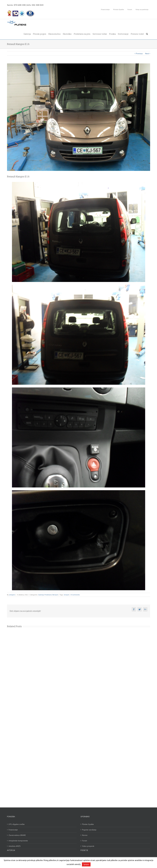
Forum (85, 841)
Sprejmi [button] (86, 864)
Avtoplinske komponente (18, 841)
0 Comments (75, 595)
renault (66, 595)
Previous (139, 54)
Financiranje (13, 830)
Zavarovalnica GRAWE (17, 835)
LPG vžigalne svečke (17, 824)
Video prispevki (88, 846)
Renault (55, 595)
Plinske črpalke (88, 824)
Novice (85, 835)
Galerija (41, 595)
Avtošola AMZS (15, 846)
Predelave (48, 595)
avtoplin (12, 595)
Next (147, 54)
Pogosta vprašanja (89, 830)
